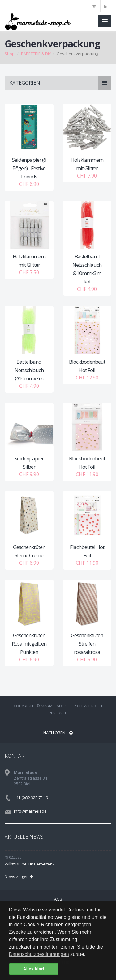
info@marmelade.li (32, 811)
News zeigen (19, 877)
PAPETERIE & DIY (36, 54)
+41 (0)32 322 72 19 (31, 798)
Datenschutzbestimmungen (39, 954)
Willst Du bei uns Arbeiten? (30, 864)
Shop (10, 54)
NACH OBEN (58, 733)
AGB (58, 899)
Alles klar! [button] (34, 969)
